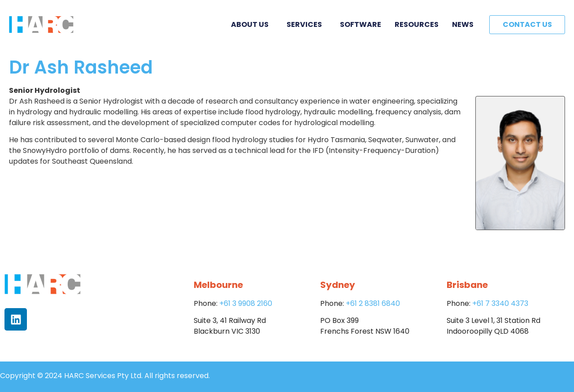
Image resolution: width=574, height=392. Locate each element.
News (463, 24)
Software (361, 24)
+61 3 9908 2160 (246, 303)
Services (307, 24)
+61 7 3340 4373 (500, 303)
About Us (252, 24)
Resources (417, 24)
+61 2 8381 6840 (373, 303)
